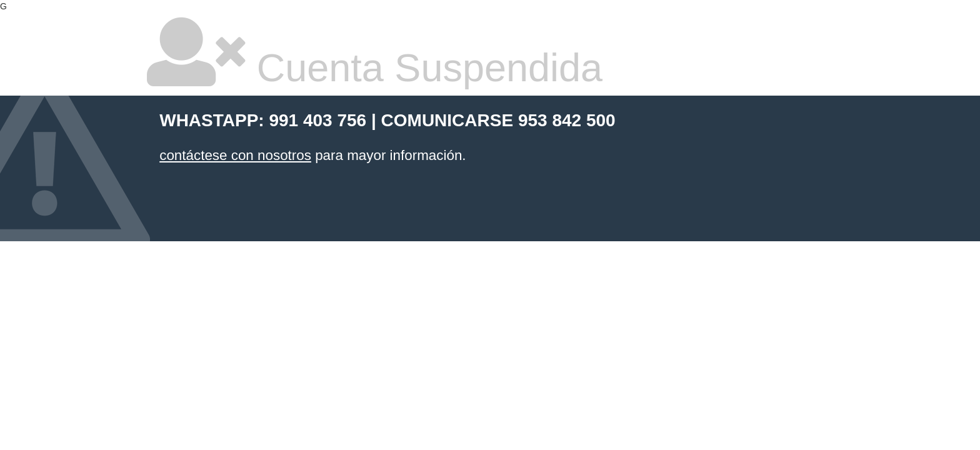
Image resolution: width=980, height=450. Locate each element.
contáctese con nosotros (235, 155)
